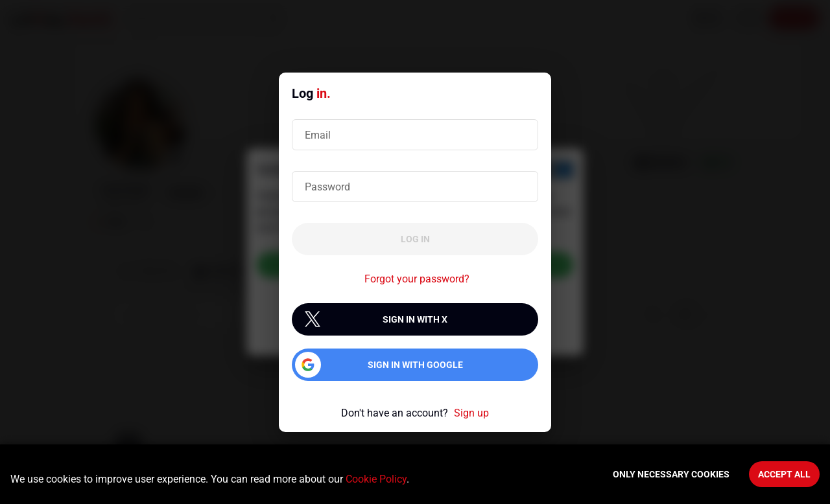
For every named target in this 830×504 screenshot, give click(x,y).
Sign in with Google (415, 365)
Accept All (784, 474)
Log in (415, 239)
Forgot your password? (417, 279)
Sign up (471, 413)
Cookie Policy (376, 479)
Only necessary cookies (671, 474)
